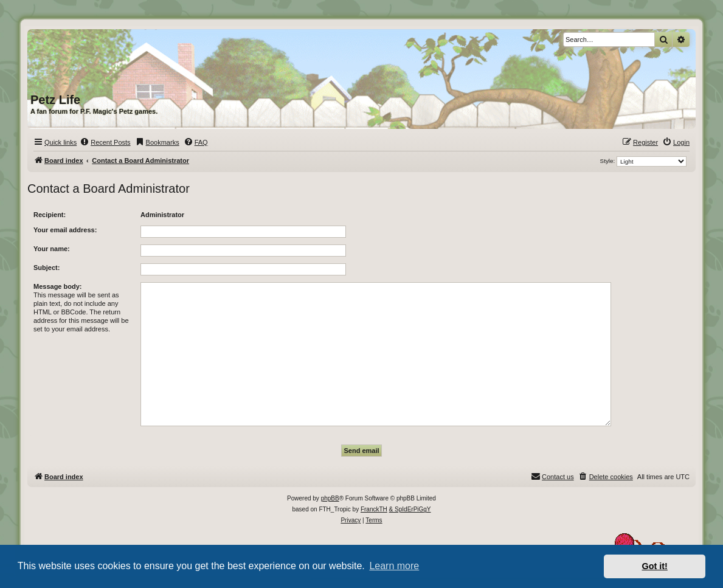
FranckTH (374, 509)
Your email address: (65, 230)
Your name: (52, 249)
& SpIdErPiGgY (410, 509)
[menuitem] (105, 142)
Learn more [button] (394, 566)
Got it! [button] (655, 566)
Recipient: (50, 215)
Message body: (57, 286)
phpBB (330, 498)
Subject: (47, 268)
